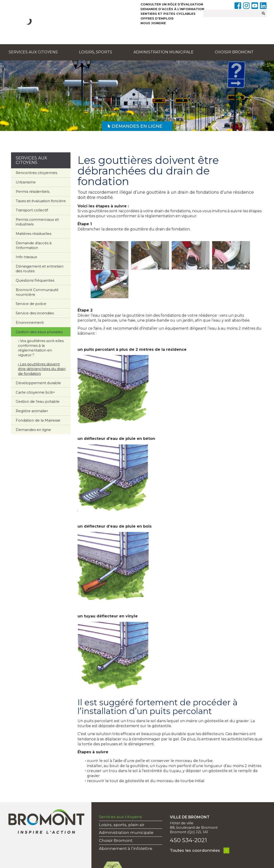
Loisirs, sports (96, 52)
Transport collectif (32, 210)
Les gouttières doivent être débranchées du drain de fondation (42, 369)
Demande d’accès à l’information (172, 9)
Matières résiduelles (33, 234)
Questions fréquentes (35, 280)
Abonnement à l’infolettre (126, 848)
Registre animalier (32, 411)
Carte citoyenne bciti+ (35, 392)
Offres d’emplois (157, 18)
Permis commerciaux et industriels (37, 222)
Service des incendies (35, 313)
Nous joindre (153, 23)
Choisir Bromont (234, 52)
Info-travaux (26, 257)
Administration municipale (164, 52)
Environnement (30, 322)
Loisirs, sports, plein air (122, 825)
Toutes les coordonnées (195, 850)
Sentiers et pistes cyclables (168, 14)
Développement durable (38, 383)
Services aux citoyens (33, 52)
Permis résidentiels (33, 191)
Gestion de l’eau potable (38, 401)
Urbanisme (26, 182)
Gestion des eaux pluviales (39, 332)
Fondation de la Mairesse (38, 420)
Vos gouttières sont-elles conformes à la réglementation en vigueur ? (41, 348)
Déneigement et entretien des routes (40, 269)
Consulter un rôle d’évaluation (172, 4)
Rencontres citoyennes (36, 173)
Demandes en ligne (33, 430)
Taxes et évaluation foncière (41, 201)
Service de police (31, 304)
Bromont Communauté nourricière (37, 292)
